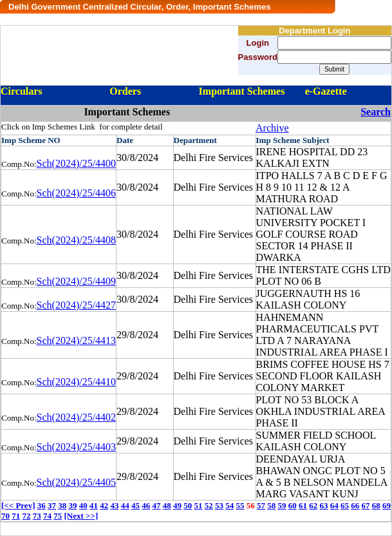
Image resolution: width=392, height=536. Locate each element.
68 (376, 505)
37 (52, 505)
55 (240, 505)
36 (42, 505)
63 (323, 505)
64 (334, 505)
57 (261, 505)
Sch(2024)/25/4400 (77, 163)
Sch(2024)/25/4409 (77, 281)
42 (104, 505)
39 (72, 505)
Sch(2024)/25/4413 (77, 340)
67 (365, 505)
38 (62, 505)
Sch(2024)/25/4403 (77, 447)
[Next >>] (81, 516)
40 (83, 505)
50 (188, 505)
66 (355, 505)
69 (387, 505)
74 (47, 516)
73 (37, 516)
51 (198, 505)
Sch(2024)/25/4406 (77, 193)
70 (5, 516)
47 (156, 505)
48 (167, 505)
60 (293, 505)
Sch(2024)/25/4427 (77, 305)
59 (282, 505)
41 (94, 505)
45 (135, 505)
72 (27, 516)
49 (177, 505)
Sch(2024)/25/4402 (77, 417)
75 (58, 516)
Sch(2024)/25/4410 (77, 382)
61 (303, 505)
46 (146, 505)
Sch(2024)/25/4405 (77, 482)
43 (114, 505)
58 (271, 505)
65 (345, 505)
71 (16, 516)
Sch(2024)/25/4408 (77, 240)
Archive (272, 128)
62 (313, 505)
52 (209, 505)
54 (229, 505)
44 (125, 505)
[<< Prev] (18, 505)
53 (219, 505)
